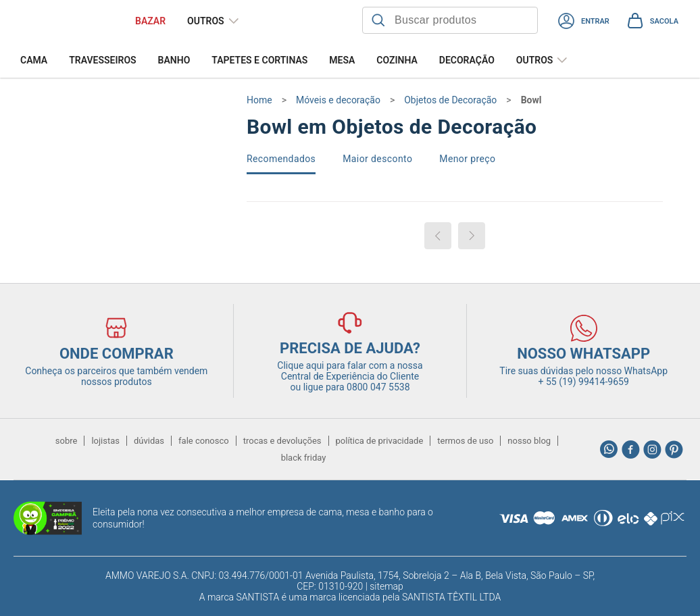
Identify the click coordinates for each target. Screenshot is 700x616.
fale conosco (204, 441)
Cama (34, 60)
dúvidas (149, 441)
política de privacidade (380, 441)
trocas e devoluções (282, 441)
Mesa (342, 60)
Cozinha (397, 60)
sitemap (386, 586)
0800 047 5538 (378, 387)
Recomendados (281, 159)
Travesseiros (102, 60)
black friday (304, 458)
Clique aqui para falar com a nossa (350, 371)
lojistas (105, 441)
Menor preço (467, 159)
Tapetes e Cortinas (259, 60)
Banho (174, 60)
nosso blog (529, 441)
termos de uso (465, 441)
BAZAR (150, 21)
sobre (67, 441)
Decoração (467, 60)
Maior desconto (377, 159)
